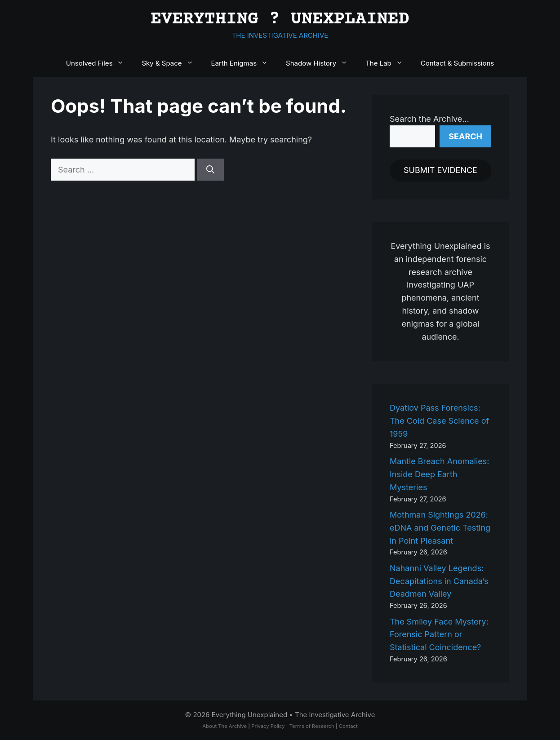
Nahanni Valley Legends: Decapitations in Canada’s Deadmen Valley (439, 581)
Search (465, 136)
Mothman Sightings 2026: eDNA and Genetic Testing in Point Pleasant (440, 528)
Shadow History (321, 63)
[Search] (210, 170)
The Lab (389, 63)
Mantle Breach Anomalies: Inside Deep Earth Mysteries (439, 474)
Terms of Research (312, 726)
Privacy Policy (268, 726)
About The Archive (224, 726)
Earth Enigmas (244, 63)
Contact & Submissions (457, 63)
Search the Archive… (429, 119)
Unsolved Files (100, 63)
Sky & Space (172, 63)
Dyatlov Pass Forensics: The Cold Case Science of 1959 (439, 421)
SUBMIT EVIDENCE (440, 170)
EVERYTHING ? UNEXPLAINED (280, 20)
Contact (348, 726)
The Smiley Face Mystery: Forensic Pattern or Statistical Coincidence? (439, 635)
